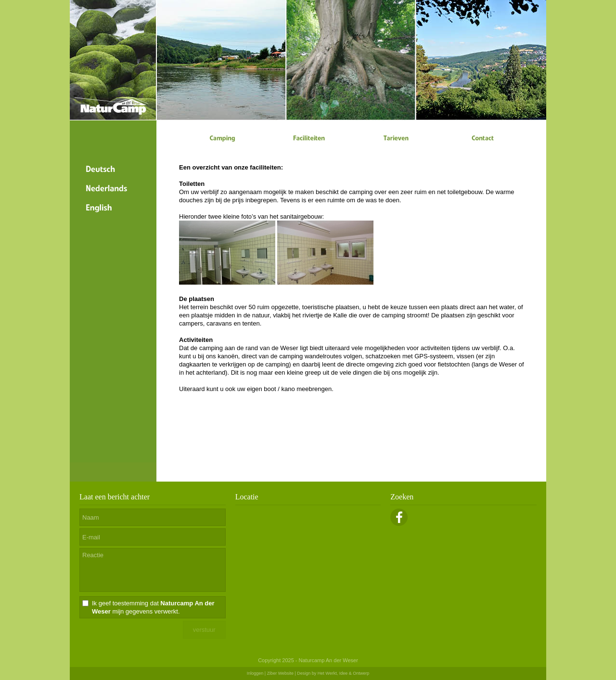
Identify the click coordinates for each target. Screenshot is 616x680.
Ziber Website (280, 673)
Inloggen (255, 673)
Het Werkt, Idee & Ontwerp (343, 673)
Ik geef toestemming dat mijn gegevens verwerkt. (153, 607)
